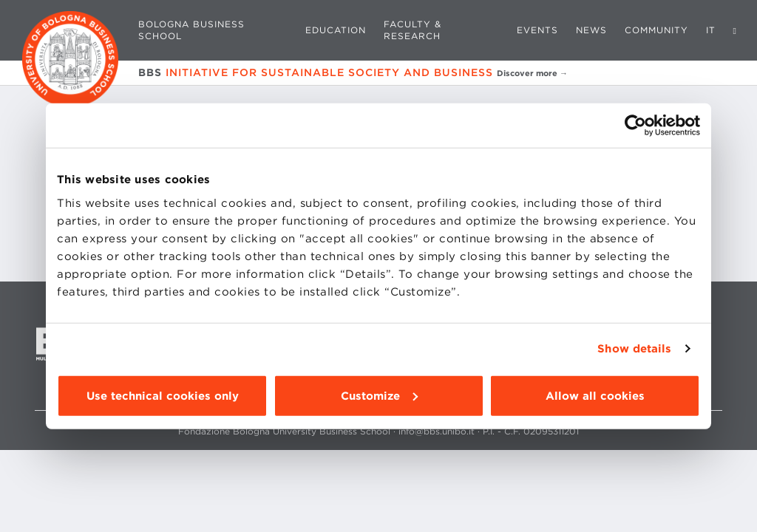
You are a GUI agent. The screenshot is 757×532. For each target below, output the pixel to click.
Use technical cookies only (163, 395)
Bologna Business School (191, 30)
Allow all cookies (595, 395)
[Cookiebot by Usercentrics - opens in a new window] (635, 126)
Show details (634, 349)
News (591, 30)
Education (336, 30)
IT (711, 30)
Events (537, 30)
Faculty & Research (413, 30)
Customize (379, 395)
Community (656, 30)
